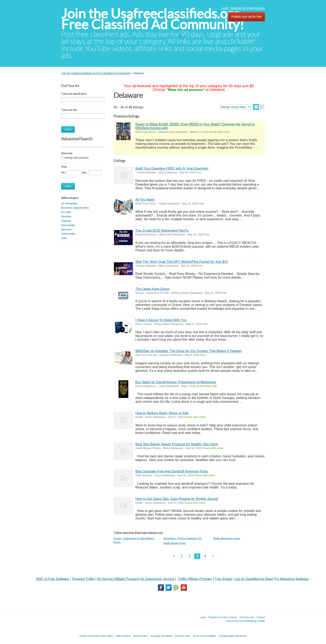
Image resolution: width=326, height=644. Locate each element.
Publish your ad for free (246, 17)
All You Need (145, 200)
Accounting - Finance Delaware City (183, 538)
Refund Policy (141, 636)
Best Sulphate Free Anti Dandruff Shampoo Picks (172, 471)
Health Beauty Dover (175, 543)
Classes (66, 221)
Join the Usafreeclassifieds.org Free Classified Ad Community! (153, 19)
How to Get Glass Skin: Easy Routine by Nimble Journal (177, 499)
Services (66, 230)
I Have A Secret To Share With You (161, 320)
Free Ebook (223, 579)
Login (225, 8)
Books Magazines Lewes (227, 538)
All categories (69, 203)
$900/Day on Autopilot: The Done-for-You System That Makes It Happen (188, 351)
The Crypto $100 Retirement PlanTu (162, 231)
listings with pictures (77, 158)
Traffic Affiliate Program (195, 579)
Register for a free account (248, 8)
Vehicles (66, 216)
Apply (68, 129)
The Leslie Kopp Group (153, 289)
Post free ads (247, 617)
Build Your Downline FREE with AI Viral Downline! (172, 168)
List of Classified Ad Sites (253, 579)
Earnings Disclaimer (162, 636)
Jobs (64, 238)
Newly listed (239, 107)
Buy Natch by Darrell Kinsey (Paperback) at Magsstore (176, 382)
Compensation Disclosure (233, 636)
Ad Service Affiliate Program (118, 579)
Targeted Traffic (83, 579)
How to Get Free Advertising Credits (246, 621)
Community (68, 234)
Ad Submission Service (157, 579)
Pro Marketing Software (291, 579)
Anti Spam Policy (104, 636)
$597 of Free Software (53, 579)
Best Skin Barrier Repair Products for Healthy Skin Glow (177, 444)
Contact (261, 617)
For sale (66, 212)
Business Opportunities (75, 208)
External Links (183, 636)
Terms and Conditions (205, 636)
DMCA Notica (123, 636)
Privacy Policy (87, 636)
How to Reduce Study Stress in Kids (162, 413)
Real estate (68, 225)
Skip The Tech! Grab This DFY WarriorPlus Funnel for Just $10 (182, 262)
